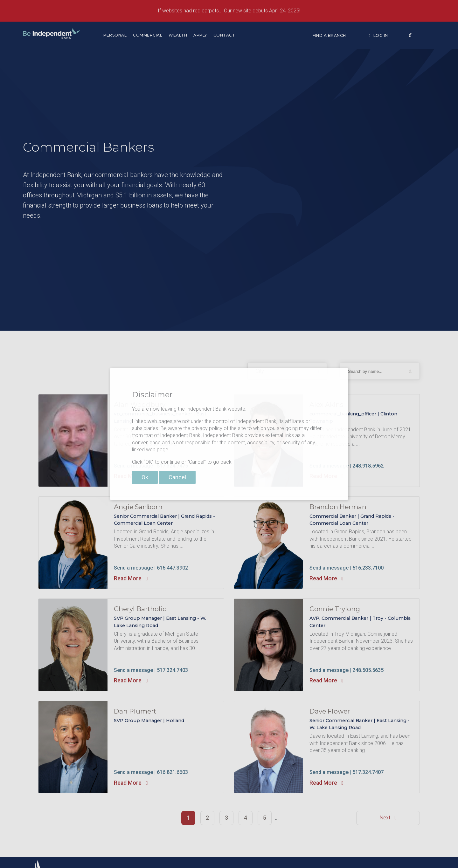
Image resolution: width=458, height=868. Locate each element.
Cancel (177, 477)
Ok (145, 477)
